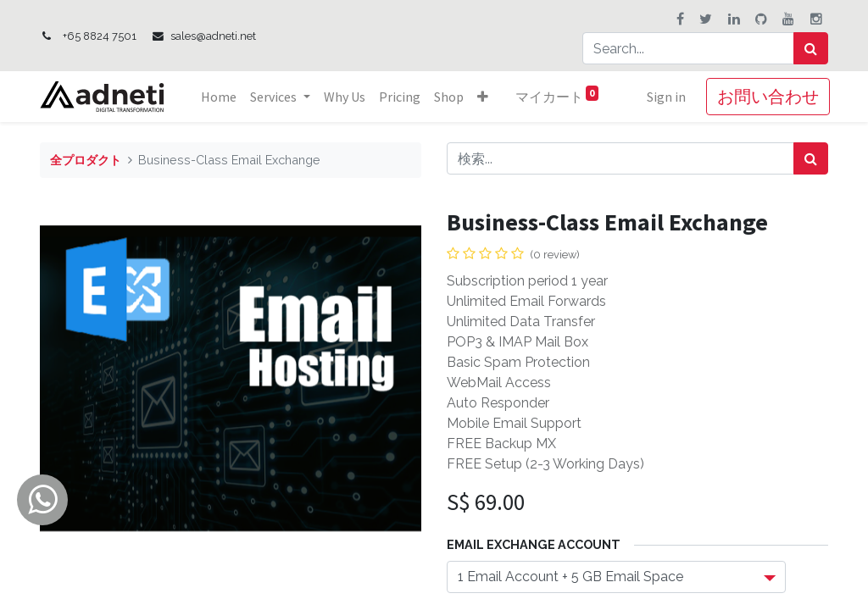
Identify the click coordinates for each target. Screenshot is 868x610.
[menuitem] (221, 97)
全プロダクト (86, 160)
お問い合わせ (766, 96)
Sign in (665, 97)
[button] (484, 97)
